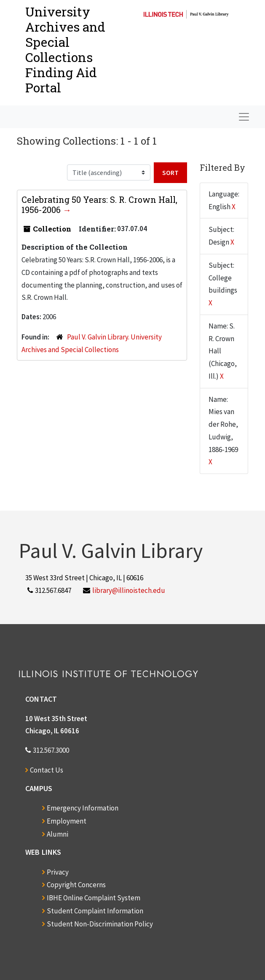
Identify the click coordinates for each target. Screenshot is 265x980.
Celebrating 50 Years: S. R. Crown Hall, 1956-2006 (99, 205)
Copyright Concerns (76, 885)
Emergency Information (83, 808)
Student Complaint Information (95, 911)
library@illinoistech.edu (129, 590)
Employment (67, 821)
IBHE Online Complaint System (94, 898)
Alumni (58, 834)
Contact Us (47, 770)
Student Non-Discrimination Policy (100, 924)
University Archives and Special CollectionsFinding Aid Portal (65, 50)
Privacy (58, 872)
